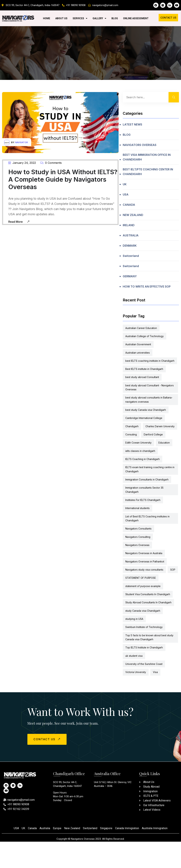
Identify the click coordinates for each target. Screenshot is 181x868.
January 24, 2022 (22, 163)
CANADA (129, 205)
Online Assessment (136, 18)
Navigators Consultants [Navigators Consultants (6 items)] (138, 529)
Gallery (99, 18)
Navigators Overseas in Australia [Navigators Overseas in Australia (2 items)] (144, 553)
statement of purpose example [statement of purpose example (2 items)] (143, 586)
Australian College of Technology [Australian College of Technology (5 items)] (145, 336)
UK (125, 184)
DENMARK (130, 246)
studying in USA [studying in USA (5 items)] (134, 619)
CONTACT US (47, 739)
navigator (21, 142)
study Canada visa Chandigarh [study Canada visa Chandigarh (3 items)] (143, 611)
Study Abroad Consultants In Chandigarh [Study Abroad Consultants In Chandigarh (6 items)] (148, 602)
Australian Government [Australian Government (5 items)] (138, 344)
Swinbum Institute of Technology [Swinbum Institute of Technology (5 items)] (144, 627)
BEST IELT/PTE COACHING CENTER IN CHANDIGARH (148, 172)
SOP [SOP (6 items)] (173, 570)
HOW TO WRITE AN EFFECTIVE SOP (147, 287)
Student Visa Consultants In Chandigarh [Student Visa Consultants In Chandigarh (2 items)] (148, 594)
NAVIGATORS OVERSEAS (140, 145)
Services (80, 18)
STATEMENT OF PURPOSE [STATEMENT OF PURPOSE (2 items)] (141, 578)
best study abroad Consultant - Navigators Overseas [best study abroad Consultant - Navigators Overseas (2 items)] (150, 387)
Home (47, 18)
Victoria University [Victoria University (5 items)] (136, 672)
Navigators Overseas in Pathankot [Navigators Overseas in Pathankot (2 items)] (145, 561)
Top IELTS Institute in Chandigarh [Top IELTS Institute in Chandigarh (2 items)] (144, 647)
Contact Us (168, 18)
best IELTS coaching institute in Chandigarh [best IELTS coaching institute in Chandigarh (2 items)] (150, 361)
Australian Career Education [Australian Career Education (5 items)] (141, 328)
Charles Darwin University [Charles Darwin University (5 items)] (160, 426)
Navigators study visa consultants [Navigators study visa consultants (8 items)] (144, 570)
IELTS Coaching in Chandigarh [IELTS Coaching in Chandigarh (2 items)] (143, 459)
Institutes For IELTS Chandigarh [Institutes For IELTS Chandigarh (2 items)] (143, 500)
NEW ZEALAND (133, 215)
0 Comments (51, 163)
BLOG (127, 135)
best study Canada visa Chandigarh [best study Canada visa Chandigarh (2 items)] (146, 410)
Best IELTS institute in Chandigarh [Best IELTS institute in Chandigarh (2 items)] (144, 369)
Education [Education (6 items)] (164, 443)
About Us (61, 18)
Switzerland (131, 256)
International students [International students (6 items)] (137, 508)
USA (126, 194)
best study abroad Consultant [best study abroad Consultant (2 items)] (142, 377)
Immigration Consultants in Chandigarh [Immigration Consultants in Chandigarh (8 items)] (147, 479)
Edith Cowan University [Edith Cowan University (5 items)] (138, 443)
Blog (115, 18)
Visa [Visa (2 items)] (155, 672)
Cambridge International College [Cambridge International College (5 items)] (144, 418)
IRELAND (129, 225)
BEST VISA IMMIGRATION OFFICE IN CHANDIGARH (147, 157)
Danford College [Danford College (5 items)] (153, 434)
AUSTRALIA (131, 235)
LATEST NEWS (132, 124)
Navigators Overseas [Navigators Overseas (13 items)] (137, 545)
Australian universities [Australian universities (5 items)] (138, 353)
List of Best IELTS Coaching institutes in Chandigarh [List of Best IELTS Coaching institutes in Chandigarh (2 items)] (147, 518)
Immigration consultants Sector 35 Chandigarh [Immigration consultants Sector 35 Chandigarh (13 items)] (144, 490)
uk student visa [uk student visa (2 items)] (134, 656)
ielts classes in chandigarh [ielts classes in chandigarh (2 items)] (140, 451)
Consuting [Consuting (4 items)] (131, 434)
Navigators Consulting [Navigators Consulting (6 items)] (138, 537)
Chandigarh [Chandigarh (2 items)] (132, 426)
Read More (19, 222)
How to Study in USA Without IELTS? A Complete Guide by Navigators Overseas (63, 179)
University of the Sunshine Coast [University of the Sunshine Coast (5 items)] (144, 664)
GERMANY (130, 276)
